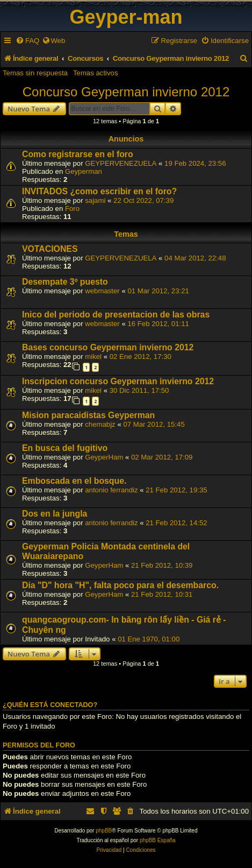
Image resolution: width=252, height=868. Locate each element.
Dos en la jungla (55, 514)
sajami (95, 200)
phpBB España (158, 840)
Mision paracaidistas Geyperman (88, 415)
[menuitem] (27, 41)
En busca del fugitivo (65, 448)
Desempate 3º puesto (65, 282)
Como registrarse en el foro (78, 154)
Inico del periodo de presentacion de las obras (116, 315)
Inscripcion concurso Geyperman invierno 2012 (118, 381)
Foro (72, 209)
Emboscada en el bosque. (74, 481)
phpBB (104, 831)
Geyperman (84, 171)
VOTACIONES (50, 249)
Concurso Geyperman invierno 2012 (126, 92)
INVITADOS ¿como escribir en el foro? (99, 191)
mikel (93, 357)
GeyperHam (104, 457)
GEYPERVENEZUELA (121, 163)
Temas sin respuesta (35, 73)
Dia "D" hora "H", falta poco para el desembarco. (120, 585)
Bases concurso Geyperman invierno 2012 (108, 347)
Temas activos (96, 73)
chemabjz (100, 424)
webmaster (102, 291)
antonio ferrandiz (111, 490)
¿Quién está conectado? (50, 705)
